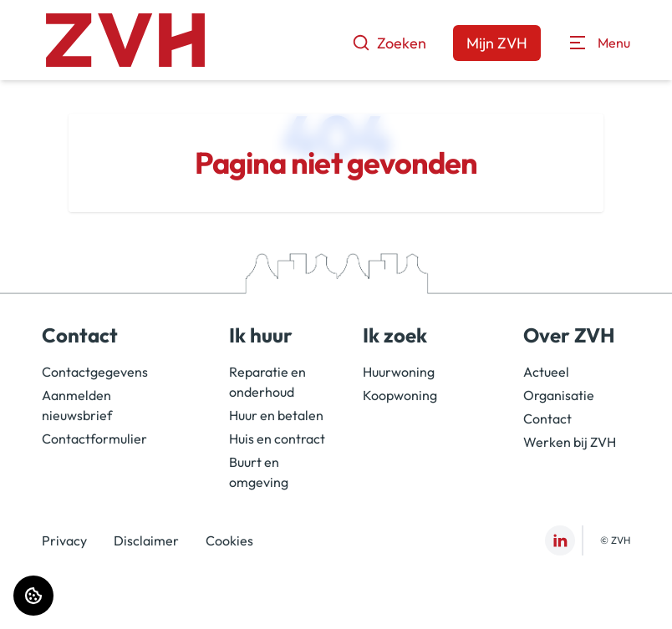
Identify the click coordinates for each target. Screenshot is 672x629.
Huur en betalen (276, 415)
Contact (547, 418)
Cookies (229, 540)
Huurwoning (399, 372)
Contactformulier (94, 439)
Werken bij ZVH (570, 442)
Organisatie (559, 395)
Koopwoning (400, 395)
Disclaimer (146, 540)
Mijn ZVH (497, 43)
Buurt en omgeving (259, 472)
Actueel (546, 372)
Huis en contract (277, 439)
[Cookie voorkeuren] (33, 596)
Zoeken (389, 43)
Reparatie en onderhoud (267, 382)
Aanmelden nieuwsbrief (77, 405)
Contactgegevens (95, 372)
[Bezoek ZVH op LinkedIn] (560, 540)
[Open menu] (599, 43)
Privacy (64, 540)
